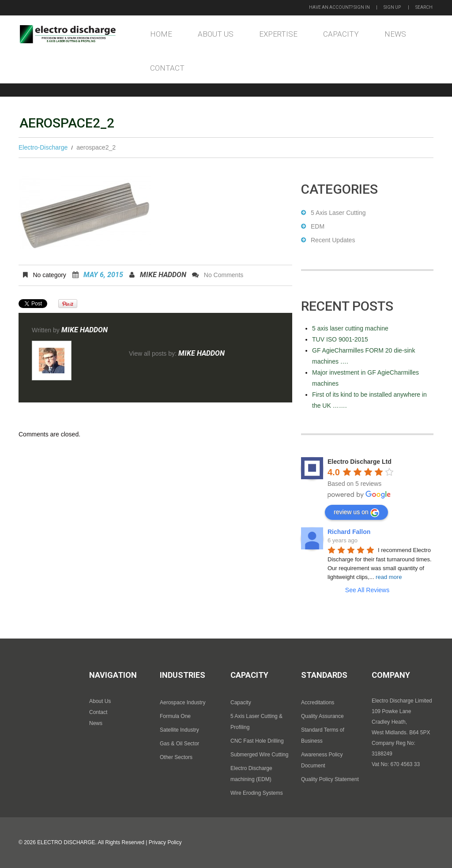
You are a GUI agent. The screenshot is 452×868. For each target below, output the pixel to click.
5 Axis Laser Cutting (338, 213)
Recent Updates (333, 240)
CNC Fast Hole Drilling (257, 741)
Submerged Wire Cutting (259, 755)
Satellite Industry (179, 730)
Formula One (175, 716)
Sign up (392, 7)
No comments (224, 275)
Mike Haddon (163, 275)
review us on (356, 513)
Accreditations (318, 703)
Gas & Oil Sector (179, 744)
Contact (167, 68)
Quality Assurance (322, 716)
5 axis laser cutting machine (350, 328)
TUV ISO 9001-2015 (340, 339)
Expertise (278, 34)
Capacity (341, 34)
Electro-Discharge (43, 147)
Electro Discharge (66, 842)
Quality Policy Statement (330, 779)
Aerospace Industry (183, 703)
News (395, 34)
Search (424, 7)
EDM (318, 226)
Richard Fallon (349, 532)
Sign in (362, 7)
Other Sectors (176, 757)
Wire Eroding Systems (257, 793)
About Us (216, 34)
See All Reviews (367, 590)
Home (161, 34)
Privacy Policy (165, 842)
